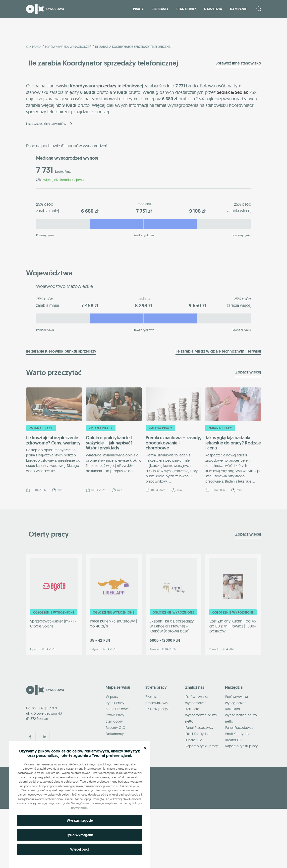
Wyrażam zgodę (80, 820)
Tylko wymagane (80, 835)
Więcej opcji (80, 849)
